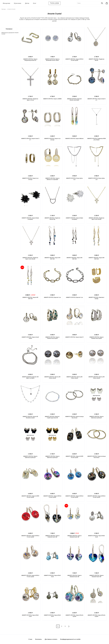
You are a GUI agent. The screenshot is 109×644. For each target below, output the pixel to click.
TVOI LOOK (54, 3)
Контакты (38, 639)
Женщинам (6, 3)
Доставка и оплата (51, 639)
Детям (27, 3)
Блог (35, 3)
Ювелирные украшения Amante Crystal (10, 33)
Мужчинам (17, 3)
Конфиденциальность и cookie (70, 639)
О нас (30, 639)
